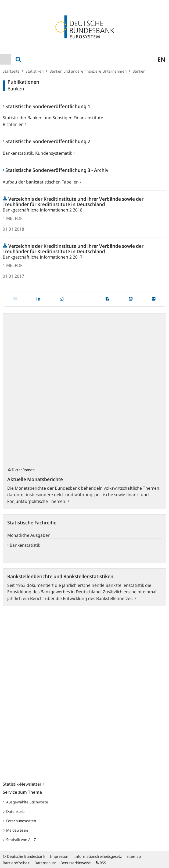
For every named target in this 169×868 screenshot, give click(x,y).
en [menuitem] (161, 59)
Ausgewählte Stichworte (26, 802)
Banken (139, 71)
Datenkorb (14, 811)
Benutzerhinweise (76, 863)
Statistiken (35, 71)
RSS (101, 863)
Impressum (60, 856)
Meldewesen (16, 830)
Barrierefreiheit (16, 863)
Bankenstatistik (24, 545)
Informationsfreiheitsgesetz (98, 856)
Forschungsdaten (20, 821)
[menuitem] (6, 59)
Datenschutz (45, 863)
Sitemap (134, 856)
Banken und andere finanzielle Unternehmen (88, 71)
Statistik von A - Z (20, 840)
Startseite (11, 71)
